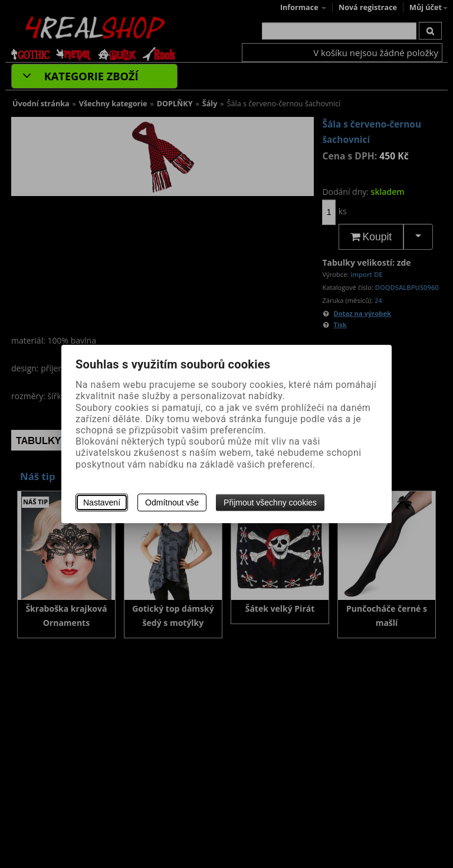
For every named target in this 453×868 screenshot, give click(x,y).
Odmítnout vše (172, 502)
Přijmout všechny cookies (270, 502)
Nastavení (102, 502)
